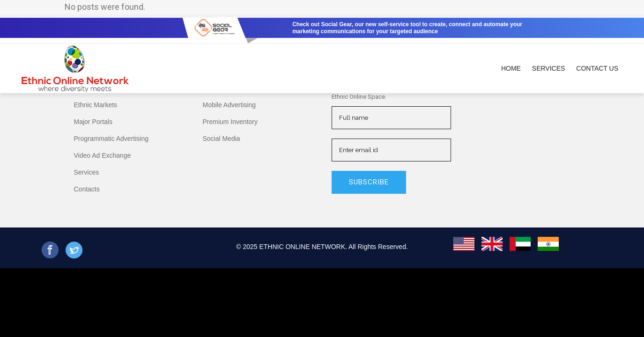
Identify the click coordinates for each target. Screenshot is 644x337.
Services (87, 172)
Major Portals (93, 122)
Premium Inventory (230, 122)
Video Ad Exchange (103, 155)
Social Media (222, 139)
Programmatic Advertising (111, 139)
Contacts (87, 189)
